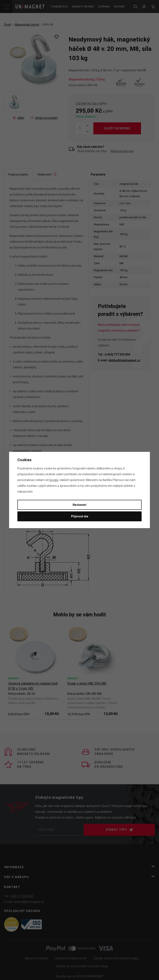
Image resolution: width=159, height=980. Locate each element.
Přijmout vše (80, 516)
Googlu (54, 480)
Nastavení (79, 505)
